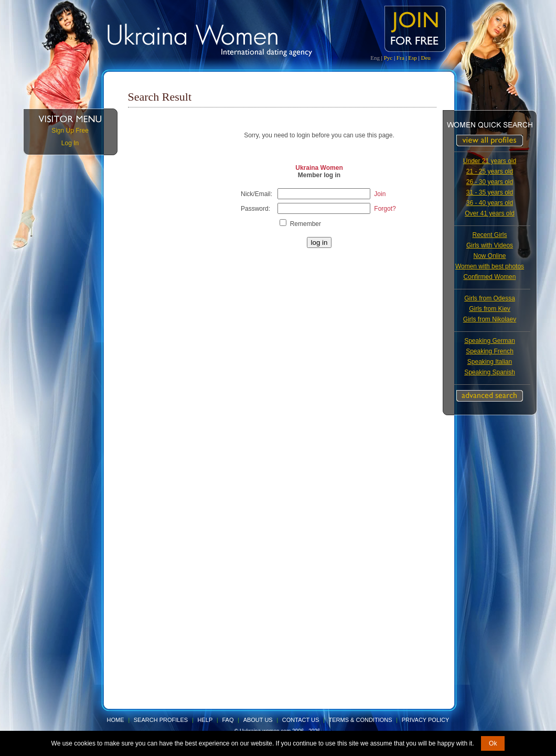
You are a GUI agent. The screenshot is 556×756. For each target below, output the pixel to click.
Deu (425, 58)
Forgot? (385, 209)
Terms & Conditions (361, 720)
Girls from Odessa (490, 298)
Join (380, 194)
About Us (258, 720)
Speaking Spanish (490, 372)
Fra (400, 58)
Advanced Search (490, 396)
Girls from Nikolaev (490, 319)
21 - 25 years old (490, 171)
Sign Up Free (70, 131)
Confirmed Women (490, 277)
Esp (413, 58)
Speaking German (490, 341)
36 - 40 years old (490, 203)
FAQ (228, 720)
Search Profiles (162, 720)
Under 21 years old (490, 161)
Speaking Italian (490, 362)
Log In (70, 143)
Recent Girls (489, 235)
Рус (388, 58)
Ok (493, 743)
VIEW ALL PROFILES (490, 141)
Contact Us (301, 720)
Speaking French (490, 351)
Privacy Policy (426, 720)
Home (116, 720)
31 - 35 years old (490, 192)
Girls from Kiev (490, 309)
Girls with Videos (490, 245)
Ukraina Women (319, 168)
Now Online (489, 256)
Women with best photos (490, 266)
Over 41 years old (490, 213)
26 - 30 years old (490, 182)
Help (205, 720)
